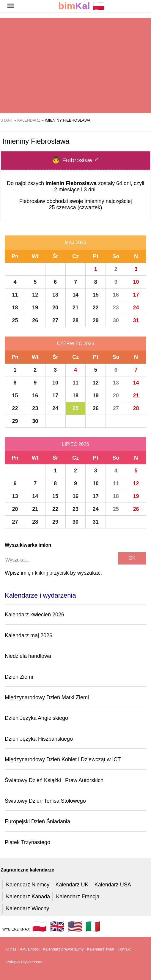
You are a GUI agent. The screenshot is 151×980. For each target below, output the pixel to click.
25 (15, 320)
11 (15, 295)
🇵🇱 (81, 6)
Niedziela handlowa (28, 656)
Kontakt (124, 949)
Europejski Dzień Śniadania (37, 821)
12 (35, 295)
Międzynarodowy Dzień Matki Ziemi (47, 697)
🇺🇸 (75, 926)
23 (116, 308)
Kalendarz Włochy (27, 908)
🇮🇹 (93, 926)
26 (35, 320)
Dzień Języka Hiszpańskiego (39, 739)
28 (75, 320)
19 (35, 308)
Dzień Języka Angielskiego (36, 718)
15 (96, 295)
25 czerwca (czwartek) (75, 207)
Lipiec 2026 (76, 444)
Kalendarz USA (113, 885)
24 (136, 308)
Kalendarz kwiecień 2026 (34, 615)
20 (55, 308)
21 (75, 308)
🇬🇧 (57, 926)
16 (116, 295)
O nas (11, 949)
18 (15, 308)
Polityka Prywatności (24, 962)
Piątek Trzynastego (27, 842)
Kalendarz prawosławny (63, 949)
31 (136, 320)
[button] (11, 6)
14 (75, 295)
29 (96, 320)
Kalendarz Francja (78, 897)
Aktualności (30, 949)
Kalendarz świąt (100, 949)
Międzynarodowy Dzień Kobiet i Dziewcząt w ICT (63, 759)
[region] (75, 66)
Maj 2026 (75, 242)
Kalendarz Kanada (28, 897)
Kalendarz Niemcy (28, 885)
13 (55, 295)
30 (116, 320)
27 (55, 320)
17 (136, 295)
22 (96, 308)
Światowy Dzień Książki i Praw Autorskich (54, 780)
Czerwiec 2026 (75, 344)
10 (136, 282)
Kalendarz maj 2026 (29, 635)
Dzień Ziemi (19, 677)
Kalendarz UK (72, 885)
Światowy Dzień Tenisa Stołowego (45, 801)
